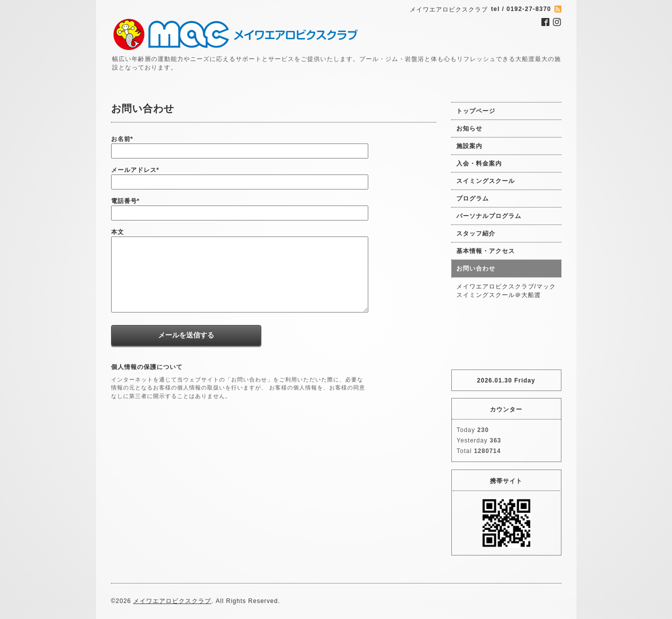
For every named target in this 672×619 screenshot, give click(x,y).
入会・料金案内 (479, 163)
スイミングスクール (486, 181)
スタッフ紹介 (476, 233)
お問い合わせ (476, 268)
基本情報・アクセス (486, 251)
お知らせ (469, 128)
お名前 (122, 139)
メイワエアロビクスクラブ (172, 601)
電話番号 (126, 201)
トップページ (476, 111)
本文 (118, 232)
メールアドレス (135, 170)
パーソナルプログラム (489, 216)
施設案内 (469, 146)
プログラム (473, 198)
